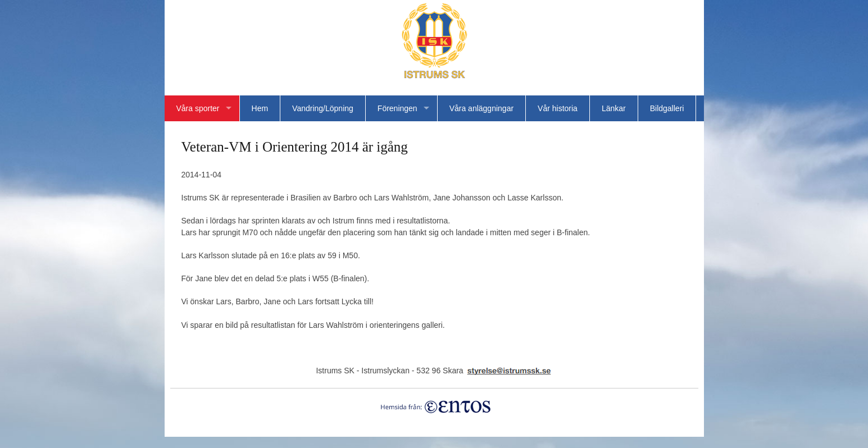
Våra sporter (198, 108)
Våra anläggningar (481, 108)
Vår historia (558, 108)
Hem (260, 108)
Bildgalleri (667, 108)
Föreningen (397, 108)
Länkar (614, 108)
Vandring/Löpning (323, 108)
